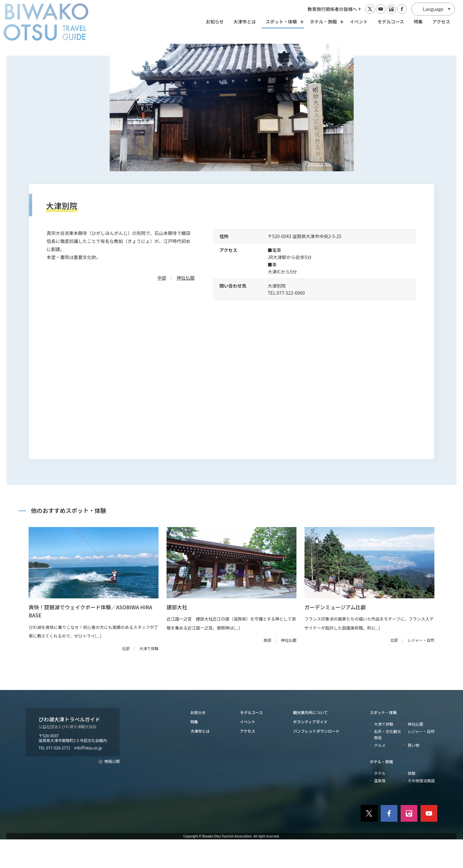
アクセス (441, 22)
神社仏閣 (186, 306)
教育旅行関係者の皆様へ (332, 9)
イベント (359, 22)
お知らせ (215, 22)
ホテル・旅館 (381, 790)
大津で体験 (384, 752)
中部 (162, 306)
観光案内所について (311, 741)
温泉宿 (380, 809)
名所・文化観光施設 (387, 763)
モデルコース (391, 22)
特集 (418, 22)
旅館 (412, 802)
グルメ (380, 773)
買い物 (413, 773)
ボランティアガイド (310, 750)
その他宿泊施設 (421, 809)
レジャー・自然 (421, 760)
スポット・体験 (383, 741)
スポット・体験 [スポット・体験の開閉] (283, 22)
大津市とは (245, 22)
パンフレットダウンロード (316, 760)
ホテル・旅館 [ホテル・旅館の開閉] (325, 22)
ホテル (380, 802)
